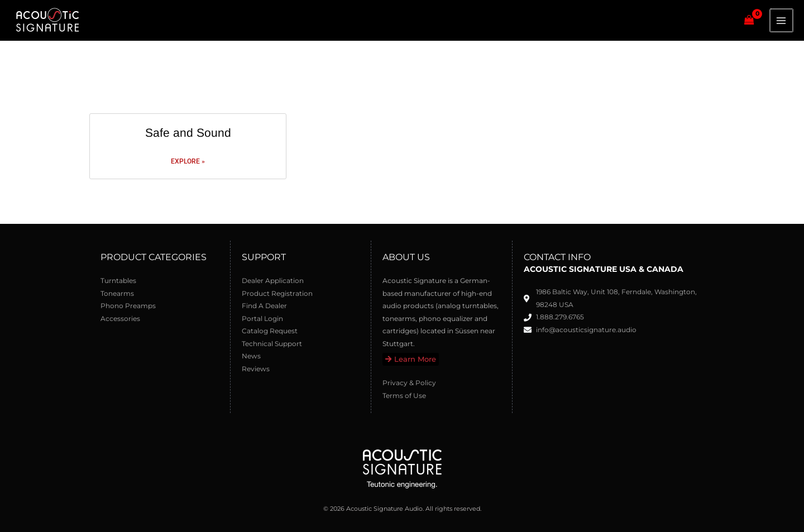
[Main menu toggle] (782, 20)
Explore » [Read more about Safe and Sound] (188, 161)
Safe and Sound (188, 133)
